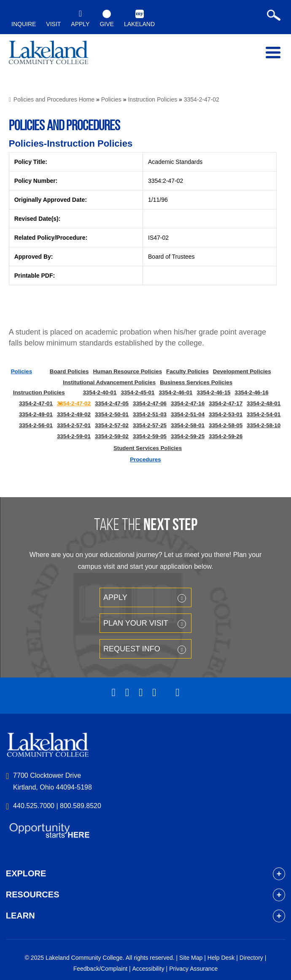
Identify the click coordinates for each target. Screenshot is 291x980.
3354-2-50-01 (112, 414)
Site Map (191, 958)
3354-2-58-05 (226, 425)
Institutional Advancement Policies (109, 382)
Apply (115, 597)
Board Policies (69, 371)
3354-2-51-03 (150, 414)
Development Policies (242, 371)
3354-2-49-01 (36, 414)
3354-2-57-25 (150, 425)
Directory (251, 958)
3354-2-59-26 (226, 436)
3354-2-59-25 (188, 436)
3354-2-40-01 (100, 392)
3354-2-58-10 (264, 425)
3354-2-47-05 (112, 403)
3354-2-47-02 (202, 99)
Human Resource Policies (127, 371)
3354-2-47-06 (150, 403)
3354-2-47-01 (36, 403)
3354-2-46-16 (252, 392)
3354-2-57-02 (112, 425)
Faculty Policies (187, 371)
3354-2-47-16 (188, 403)
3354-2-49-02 (74, 414)
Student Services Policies (148, 448)
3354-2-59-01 (74, 436)
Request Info (132, 649)
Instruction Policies (152, 99)
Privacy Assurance (193, 969)
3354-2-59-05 (150, 436)
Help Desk (221, 958)
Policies (111, 99)
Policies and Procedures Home (54, 99)
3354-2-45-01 (137, 392)
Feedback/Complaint (100, 969)
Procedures (145, 459)
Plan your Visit (136, 623)
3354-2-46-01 (175, 392)
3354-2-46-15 (213, 392)
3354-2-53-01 (226, 414)
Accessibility (148, 969)
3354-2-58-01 (188, 425)
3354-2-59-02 (112, 436)
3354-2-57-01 (74, 425)
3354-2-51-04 (188, 414)
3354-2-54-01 (264, 414)
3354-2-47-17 (226, 403)
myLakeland (48, 54)
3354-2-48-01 (264, 403)
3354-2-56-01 (36, 425)
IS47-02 (158, 238)
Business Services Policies (196, 382)
